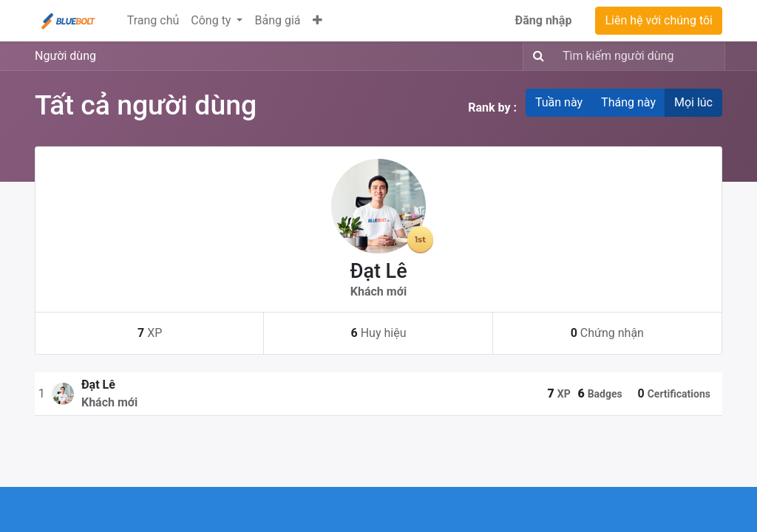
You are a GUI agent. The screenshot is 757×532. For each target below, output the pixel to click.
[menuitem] (153, 21)
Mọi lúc (693, 102)
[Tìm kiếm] (536, 56)
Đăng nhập (544, 20)
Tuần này (559, 102)
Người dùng (65, 56)
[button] (318, 21)
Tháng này (628, 102)
